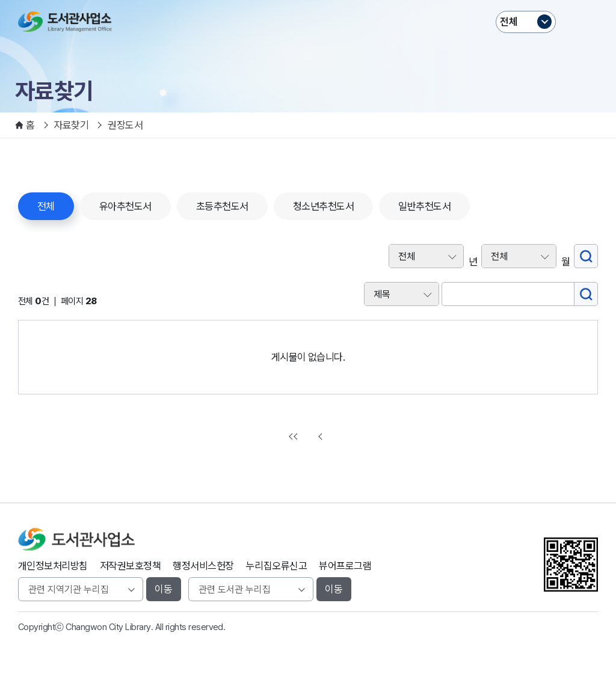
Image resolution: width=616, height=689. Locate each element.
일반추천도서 (424, 206)
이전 (322, 436)
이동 (164, 589)
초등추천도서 (222, 206)
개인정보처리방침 (53, 566)
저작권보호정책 (130, 566)
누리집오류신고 (276, 566)
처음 (295, 436)
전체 (509, 22)
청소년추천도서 (323, 206)
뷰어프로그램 (345, 566)
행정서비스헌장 (203, 566)
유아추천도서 (125, 206)
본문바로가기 (308, 0)
